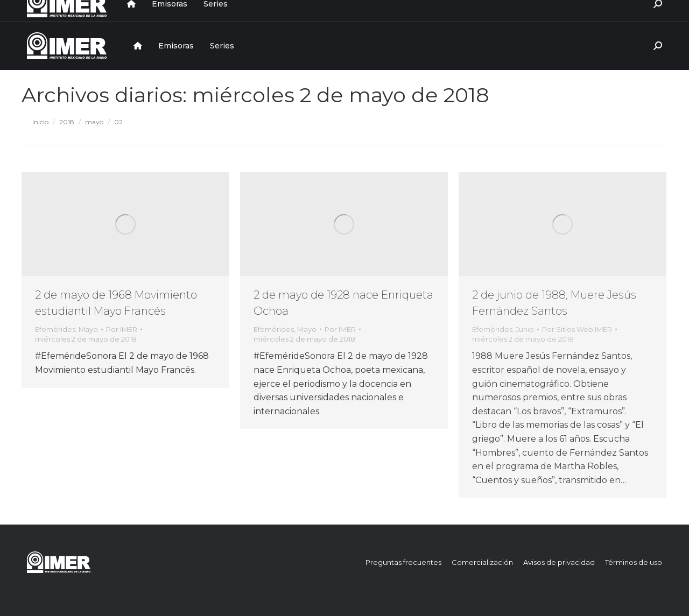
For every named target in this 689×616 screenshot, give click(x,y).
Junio (525, 329)
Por (122, 329)
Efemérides (55, 329)
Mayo (88, 329)
